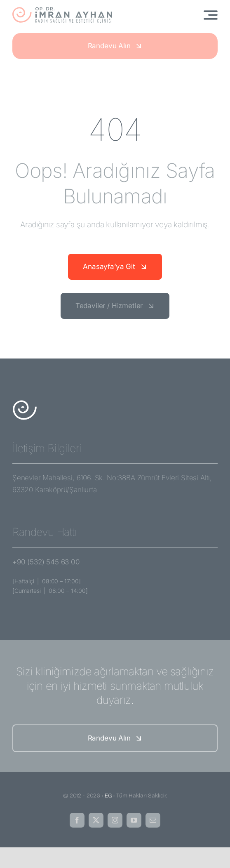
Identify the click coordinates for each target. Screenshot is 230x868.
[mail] (153, 820)
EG (108, 796)
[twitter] (96, 820)
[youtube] (134, 820)
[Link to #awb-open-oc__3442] (211, 15)
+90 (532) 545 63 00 (46, 562)
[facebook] (77, 820)
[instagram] (115, 820)
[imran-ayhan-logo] (62, 10)
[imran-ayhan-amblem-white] (25, 403)
